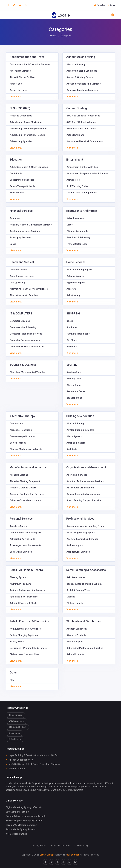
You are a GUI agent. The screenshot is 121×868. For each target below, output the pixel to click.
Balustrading (73, 295)
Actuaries (15, 218)
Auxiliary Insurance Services (25, 231)
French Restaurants (77, 244)
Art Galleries (73, 180)
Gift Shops (72, 340)
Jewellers (72, 347)
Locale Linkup (47, 855)
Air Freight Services (20, 71)
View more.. (16, 97)
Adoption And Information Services (85, 481)
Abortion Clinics (18, 270)
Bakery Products (75, 654)
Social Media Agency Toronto (21, 829)
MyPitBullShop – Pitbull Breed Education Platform (33, 764)
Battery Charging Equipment (24, 635)
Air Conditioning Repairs (79, 270)
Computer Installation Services (26, 334)
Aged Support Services (22, 276)
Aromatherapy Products (22, 437)
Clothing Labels (75, 603)
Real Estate (15, 739)
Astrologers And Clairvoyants (25, 545)
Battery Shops (17, 642)
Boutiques (72, 327)
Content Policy (81, 845)
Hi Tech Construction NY (20, 760)
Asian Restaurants (76, 218)
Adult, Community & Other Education (29, 167)
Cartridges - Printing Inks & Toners (28, 648)
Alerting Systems (19, 577)
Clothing (71, 597)
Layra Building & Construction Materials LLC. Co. (32, 755)
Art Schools (16, 174)
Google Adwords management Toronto (26, 816)
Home (53, 36)
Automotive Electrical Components (85, 142)
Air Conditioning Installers (80, 430)
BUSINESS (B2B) (17, 727)
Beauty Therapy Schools (22, 186)
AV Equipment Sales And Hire (25, 629)
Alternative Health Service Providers (29, 289)
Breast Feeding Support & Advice (84, 501)
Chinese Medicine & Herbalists (26, 449)
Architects (72, 449)
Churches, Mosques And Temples (27, 372)
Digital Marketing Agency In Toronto (24, 807)
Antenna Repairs (75, 276)
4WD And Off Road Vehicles (81, 122)
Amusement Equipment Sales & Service (87, 174)
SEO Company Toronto (17, 812)
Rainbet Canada (15, 769)
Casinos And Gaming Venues (82, 193)
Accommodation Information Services (30, 65)
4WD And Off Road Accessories (83, 116)
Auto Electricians (75, 135)
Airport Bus (16, 84)
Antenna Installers (76, 443)
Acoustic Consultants (21, 116)
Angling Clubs (74, 372)
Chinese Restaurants (77, 231)
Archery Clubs (74, 379)
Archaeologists (75, 545)
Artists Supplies (75, 642)
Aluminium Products (21, 584)
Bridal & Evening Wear (78, 590)
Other (13, 680)
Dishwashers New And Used (25, 654)
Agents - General (19, 526)
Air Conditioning (75, 424)
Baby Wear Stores (76, 577)
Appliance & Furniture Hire (24, 597)
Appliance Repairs (76, 283)
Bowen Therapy (18, 443)
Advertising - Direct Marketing (26, 122)
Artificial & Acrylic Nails (22, 539)
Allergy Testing (18, 283)
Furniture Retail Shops (78, 334)
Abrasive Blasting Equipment (82, 71)
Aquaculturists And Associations (84, 494)
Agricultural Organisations (80, 488)
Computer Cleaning (20, 321)
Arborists (71, 289)
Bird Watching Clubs (77, 186)
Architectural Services (78, 552)
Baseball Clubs (74, 398)
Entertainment (16, 721)
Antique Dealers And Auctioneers (27, 590)
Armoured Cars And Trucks (81, 129)
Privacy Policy (39, 845)
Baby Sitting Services (21, 552)
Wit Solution (73, 855)
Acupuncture (16, 424)
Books (70, 321)
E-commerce (15, 715)
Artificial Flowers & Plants (23, 603)
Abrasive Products (76, 635)
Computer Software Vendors (25, 340)
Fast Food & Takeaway (78, 238)
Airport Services (18, 90)
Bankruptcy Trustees (20, 238)
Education (14, 733)
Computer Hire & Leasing (23, 327)
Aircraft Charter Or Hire (22, 77)
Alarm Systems (75, 437)
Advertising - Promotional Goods (27, 135)
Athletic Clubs (74, 385)
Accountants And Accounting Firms (85, 526)
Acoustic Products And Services (84, 84)
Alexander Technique (21, 430)
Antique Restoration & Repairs (26, 533)
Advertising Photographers (81, 533)
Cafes (70, 225)
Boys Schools (17, 193)
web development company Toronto (24, 821)
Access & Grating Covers (80, 77)
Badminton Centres (77, 391)
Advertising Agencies (21, 142)
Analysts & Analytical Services (82, 539)
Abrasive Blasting (76, 65)
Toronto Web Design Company (21, 825)
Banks (13, 244)
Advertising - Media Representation (28, 129)
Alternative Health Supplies (24, 295)
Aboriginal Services (77, 475)
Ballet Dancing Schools (22, 180)
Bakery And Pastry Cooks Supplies (85, 648)
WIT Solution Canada (16, 834)
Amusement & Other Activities (82, 167)
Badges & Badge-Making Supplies (85, 584)
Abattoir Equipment (76, 629)
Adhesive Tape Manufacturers (82, 90)
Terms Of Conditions (60, 845)
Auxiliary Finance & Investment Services (31, 225)
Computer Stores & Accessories (27, 347)
